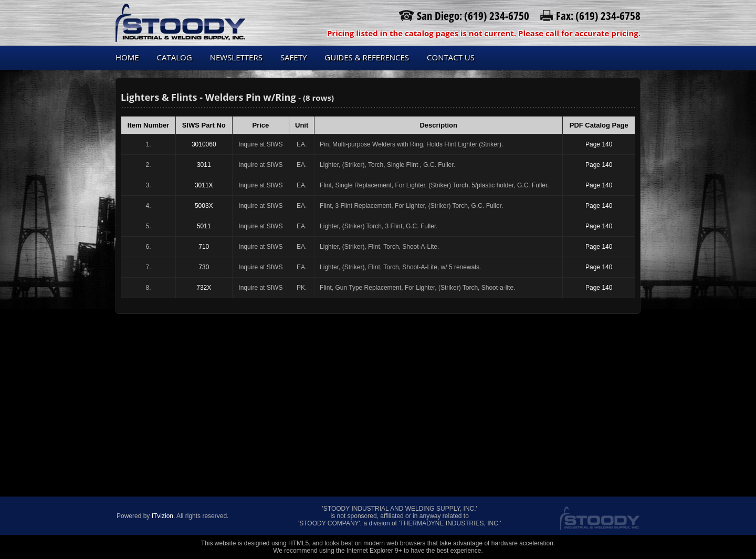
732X (204, 288)
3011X (204, 185)
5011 (204, 226)
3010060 (204, 144)
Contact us (451, 57)
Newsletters (236, 57)
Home (127, 57)
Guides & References (367, 57)
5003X (204, 206)
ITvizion (162, 516)
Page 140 (599, 144)
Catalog (175, 57)
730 (204, 267)
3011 (204, 165)
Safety (293, 57)
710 (204, 247)
